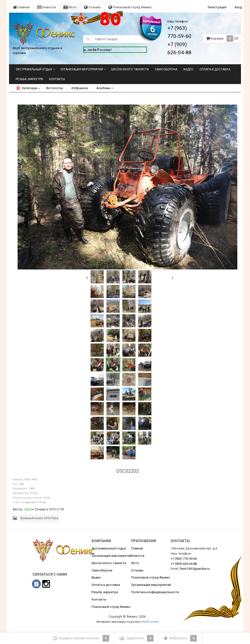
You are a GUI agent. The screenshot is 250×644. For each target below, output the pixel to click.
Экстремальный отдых (34, 69)
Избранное (80, 88)
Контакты (57, 79)
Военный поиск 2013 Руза (39, 518)
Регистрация (217, 7)
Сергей (29, 509)
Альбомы (105, 88)
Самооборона (166, 69)
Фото (70, 7)
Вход (238, 7)
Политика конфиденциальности (155, 592)
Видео (188, 69)
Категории (27, 88)
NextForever (150, 622)
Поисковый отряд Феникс (130, 7)
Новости (47, 7)
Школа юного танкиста (130, 69)
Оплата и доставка (215, 69)
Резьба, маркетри (29, 79)
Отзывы (92, 7)
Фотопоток (54, 88)
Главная (21, 7)
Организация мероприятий (82, 69)
